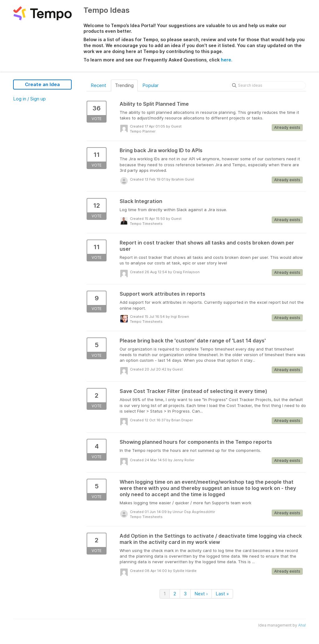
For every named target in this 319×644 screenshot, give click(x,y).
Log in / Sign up (29, 99)
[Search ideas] (268, 85)
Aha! (302, 625)
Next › (201, 594)
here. (227, 60)
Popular (150, 85)
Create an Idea (42, 84)
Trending (124, 85)
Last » (222, 594)
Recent (98, 85)
